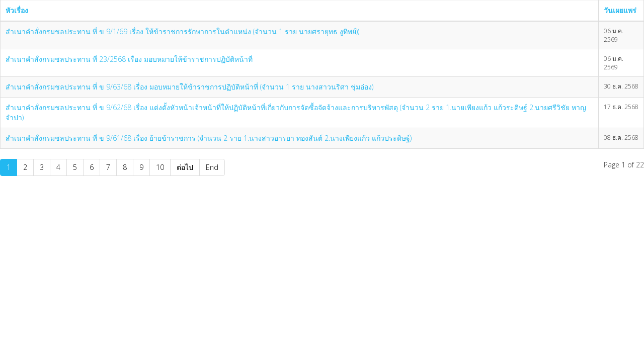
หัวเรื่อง (17, 10)
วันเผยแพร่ (620, 10)
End (212, 167)
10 (160, 167)
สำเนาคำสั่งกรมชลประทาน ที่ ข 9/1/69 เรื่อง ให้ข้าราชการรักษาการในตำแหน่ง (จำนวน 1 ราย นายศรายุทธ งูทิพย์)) (182, 31)
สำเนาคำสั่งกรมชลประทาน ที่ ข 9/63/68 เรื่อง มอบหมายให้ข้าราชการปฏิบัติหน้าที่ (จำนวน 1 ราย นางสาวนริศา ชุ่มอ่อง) (189, 87)
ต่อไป (185, 167)
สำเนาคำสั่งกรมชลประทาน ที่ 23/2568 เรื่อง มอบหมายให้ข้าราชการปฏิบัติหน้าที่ (129, 59)
